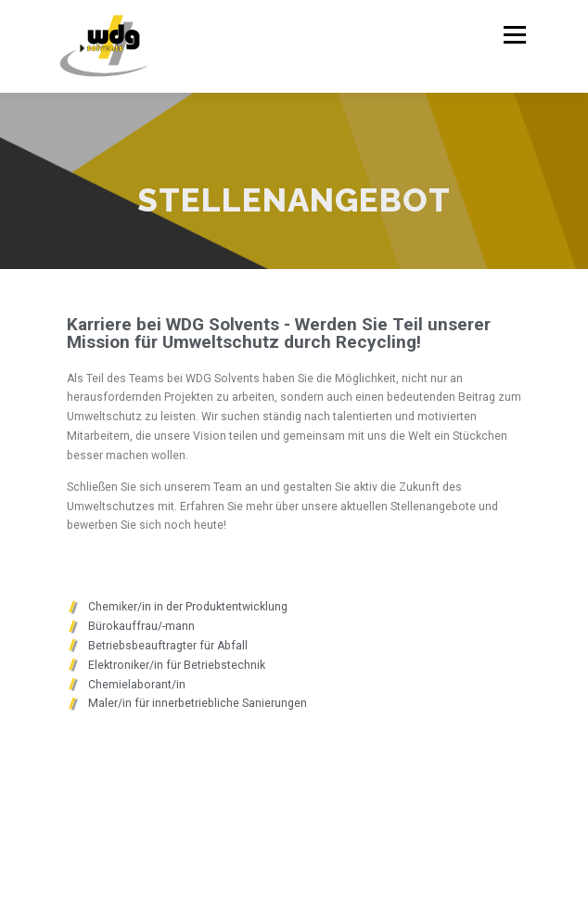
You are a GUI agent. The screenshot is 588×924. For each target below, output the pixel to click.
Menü (513, 35)
